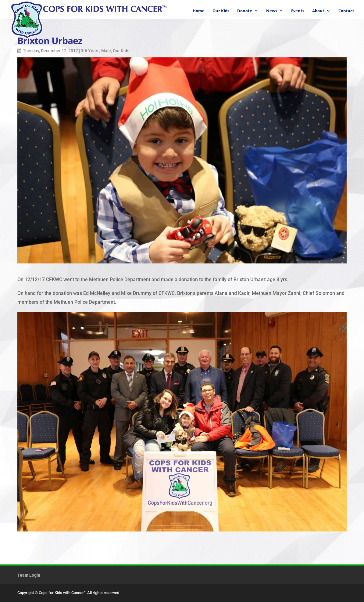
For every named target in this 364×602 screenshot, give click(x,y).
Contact (346, 11)
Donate (245, 11)
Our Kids (221, 11)
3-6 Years (90, 51)
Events (298, 11)
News (272, 11)
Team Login (29, 575)
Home (199, 11)
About (318, 11)
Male (106, 51)
